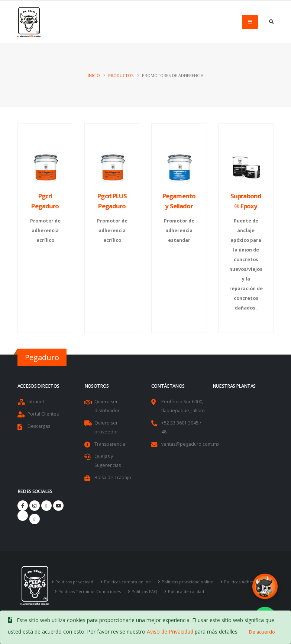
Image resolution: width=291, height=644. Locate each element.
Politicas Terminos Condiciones (90, 591)
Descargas (39, 426)
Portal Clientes (44, 414)
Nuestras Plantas (234, 386)
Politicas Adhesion (245, 582)
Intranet (36, 402)
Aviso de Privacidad (170, 632)
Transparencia (110, 444)
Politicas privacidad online (190, 582)
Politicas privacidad (75, 582)
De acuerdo (262, 632)
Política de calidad (188, 591)
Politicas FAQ (146, 591)
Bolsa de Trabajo (113, 478)
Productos (121, 75)
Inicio (94, 75)
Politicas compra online (129, 582)
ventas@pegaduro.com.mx (191, 444)
